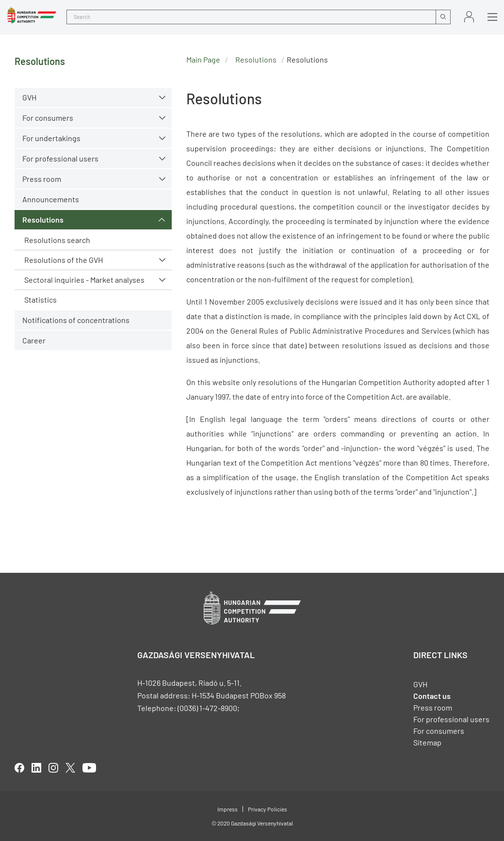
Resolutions (43, 219)
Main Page (203, 59)
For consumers (48, 118)
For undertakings (51, 138)
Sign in (469, 17)
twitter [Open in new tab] (70, 768)
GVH (29, 97)
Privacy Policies (268, 809)
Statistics (41, 299)
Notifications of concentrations (76, 320)
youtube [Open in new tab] (89, 768)
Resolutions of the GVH (64, 260)
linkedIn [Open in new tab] (36, 768)
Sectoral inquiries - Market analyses (84, 280)
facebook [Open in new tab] (19, 768)
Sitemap (427, 742)
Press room (42, 179)
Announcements (51, 199)
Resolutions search (57, 240)
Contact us (432, 696)
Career (34, 340)
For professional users (60, 158)
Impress (228, 809)
